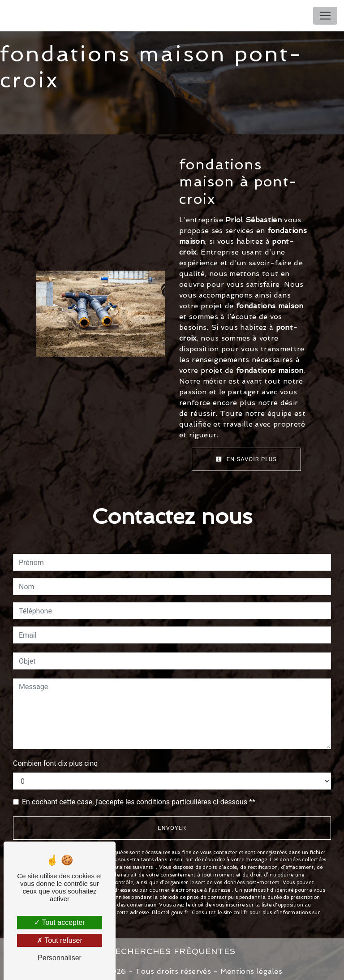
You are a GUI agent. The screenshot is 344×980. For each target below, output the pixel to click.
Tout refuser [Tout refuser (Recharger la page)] (60, 940)
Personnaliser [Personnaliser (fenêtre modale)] (60, 958)
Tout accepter (59, 922)
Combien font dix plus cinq (55, 763)
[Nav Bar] (325, 16)
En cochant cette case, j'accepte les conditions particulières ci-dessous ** (139, 801)
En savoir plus (246, 459)
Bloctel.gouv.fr (170, 910)
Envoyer (172, 827)
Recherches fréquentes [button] (172, 948)
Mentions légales (250, 967)
